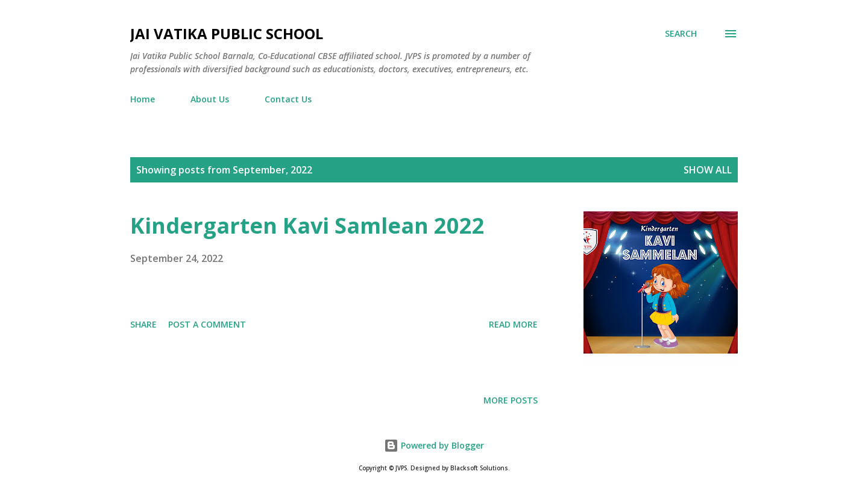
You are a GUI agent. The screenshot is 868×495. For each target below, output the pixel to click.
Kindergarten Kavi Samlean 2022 (307, 226)
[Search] (681, 34)
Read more (513, 324)
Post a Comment (207, 324)
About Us (210, 99)
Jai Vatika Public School (227, 33)
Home (143, 99)
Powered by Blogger (434, 445)
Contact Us (288, 99)
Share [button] (143, 324)
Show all (708, 170)
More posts (511, 400)
